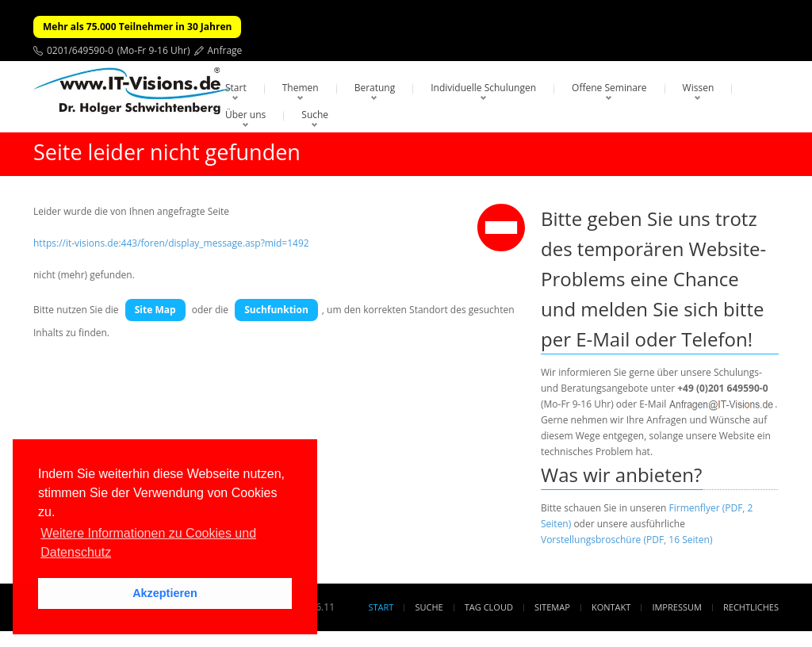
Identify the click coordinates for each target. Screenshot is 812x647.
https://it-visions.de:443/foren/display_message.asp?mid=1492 (171, 243)
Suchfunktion (276, 310)
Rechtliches (751, 607)
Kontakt (611, 607)
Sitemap (552, 607)
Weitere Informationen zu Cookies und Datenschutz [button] (148, 543)
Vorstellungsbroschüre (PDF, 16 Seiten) (626, 540)
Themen (301, 88)
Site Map (155, 310)
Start (236, 88)
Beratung (375, 88)
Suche (315, 115)
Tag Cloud (489, 607)
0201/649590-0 (80, 50)
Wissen (699, 88)
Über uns (245, 115)
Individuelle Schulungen (483, 88)
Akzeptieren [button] (165, 593)
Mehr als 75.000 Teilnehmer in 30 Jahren (137, 27)
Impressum (676, 607)
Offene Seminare (609, 88)
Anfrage (225, 50)
